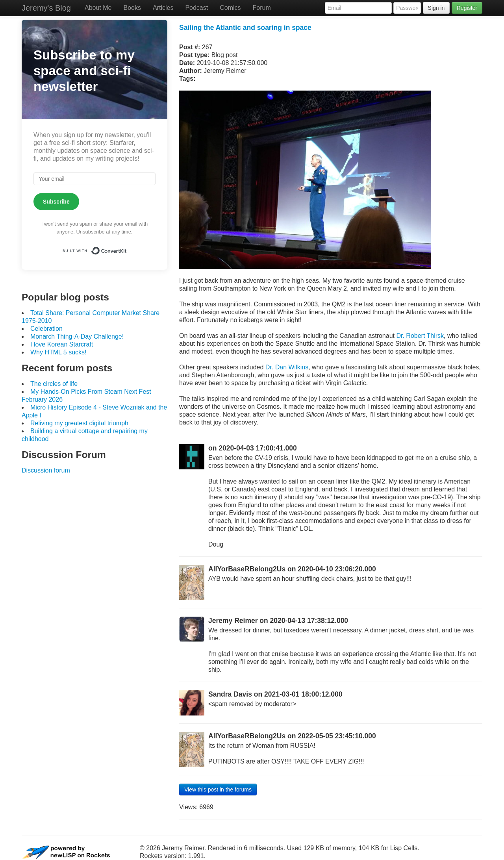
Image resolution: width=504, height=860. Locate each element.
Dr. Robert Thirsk (420, 336)
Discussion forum (46, 470)
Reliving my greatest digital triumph (79, 423)
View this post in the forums (218, 790)
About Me (98, 8)
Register (467, 8)
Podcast (196, 8)
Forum (262, 8)
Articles (163, 8)
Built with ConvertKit (127, 248)
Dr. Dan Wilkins (287, 367)
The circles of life (54, 384)
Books (132, 8)
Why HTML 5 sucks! (58, 352)
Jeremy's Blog (46, 8)
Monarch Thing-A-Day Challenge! (77, 336)
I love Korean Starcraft (62, 344)
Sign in (436, 8)
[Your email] (94, 179)
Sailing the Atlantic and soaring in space (245, 28)
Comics (230, 8)
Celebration (46, 329)
